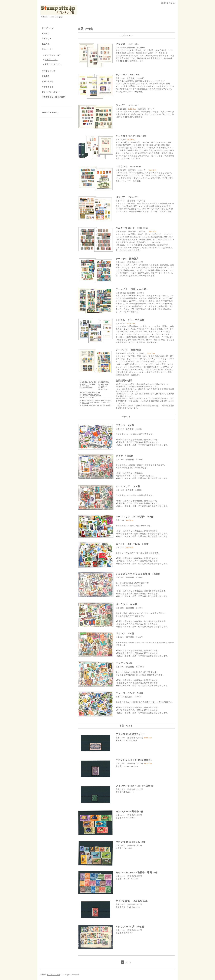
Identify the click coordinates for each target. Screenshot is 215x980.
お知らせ (46, 33)
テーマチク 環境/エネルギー (132, 289)
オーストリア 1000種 (128, 486)
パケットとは (48, 87)
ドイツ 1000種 (124, 456)
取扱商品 (46, 44)
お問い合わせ (48, 82)
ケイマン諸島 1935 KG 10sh (133, 901)
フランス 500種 (125, 425)
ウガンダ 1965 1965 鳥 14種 (131, 842)
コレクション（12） (53, 55)
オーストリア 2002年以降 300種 (135, 517)
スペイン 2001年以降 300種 (132, 544)
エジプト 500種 (124, 663)
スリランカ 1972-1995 (128, 167)
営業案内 (46, 76)
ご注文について (49, 71)
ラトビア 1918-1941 (127, 105)
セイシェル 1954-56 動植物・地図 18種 (137, 873)
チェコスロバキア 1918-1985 (131, 136)
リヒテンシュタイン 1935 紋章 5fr (134, 760)
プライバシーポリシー (52, 92)
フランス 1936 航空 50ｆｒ (131, 734)
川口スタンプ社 (53, 975)
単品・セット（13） (53, 64)
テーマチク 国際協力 (127, 259)
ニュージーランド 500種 (130, 693)
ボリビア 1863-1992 (127, 197)
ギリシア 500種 (125, 634)
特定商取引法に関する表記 (53, 97)
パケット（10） (51, 60)
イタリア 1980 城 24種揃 (130, 927)
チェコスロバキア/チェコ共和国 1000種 (138, 574)
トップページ (48, 28)
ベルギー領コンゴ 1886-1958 (132, 228)
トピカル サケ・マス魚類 (130, 320)
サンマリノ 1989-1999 (128, 75)
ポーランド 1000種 (127, 604)
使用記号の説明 (124, 381)
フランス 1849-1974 (127, 44)
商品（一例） (48, 49)
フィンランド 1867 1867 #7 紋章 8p (135, 786)
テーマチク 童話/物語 (128, 350)
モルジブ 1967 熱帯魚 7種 (130, 812)
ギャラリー (47, 39)
